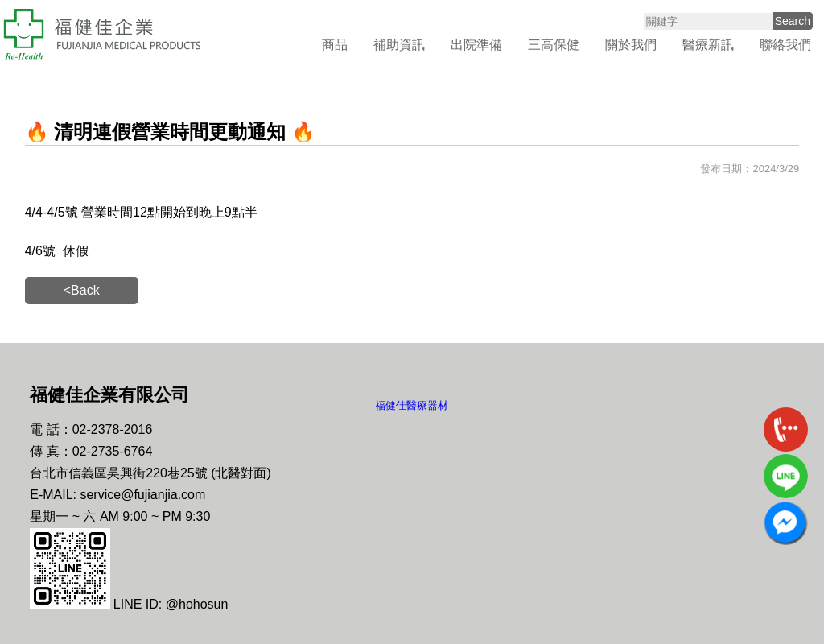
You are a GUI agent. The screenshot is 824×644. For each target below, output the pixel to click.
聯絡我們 (785, 45)
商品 (335, 45)
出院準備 (476, 45)
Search (793, 21)
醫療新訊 (708, 45)
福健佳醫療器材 (412, 405)
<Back (82, 290)
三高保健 (554, 45)
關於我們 (631, 45)
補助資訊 (399, 45)
